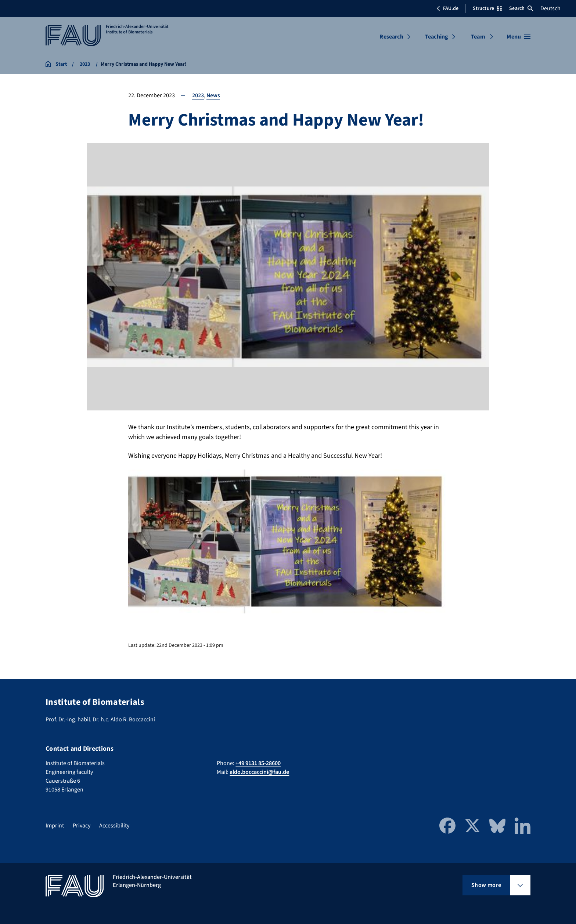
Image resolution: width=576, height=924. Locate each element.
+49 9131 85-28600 (258, 763)
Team (478, 37)
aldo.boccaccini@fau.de (259, 772)
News (213, 95)
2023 (198, 95)
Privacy (82, 826)
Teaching (437, 37)
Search (521, 8)
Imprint (55, 826)
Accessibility (114, 826)
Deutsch (550, 8)
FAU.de (447, 8)
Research (391, 37)
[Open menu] (519, 37)
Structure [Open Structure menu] (487, 8)
